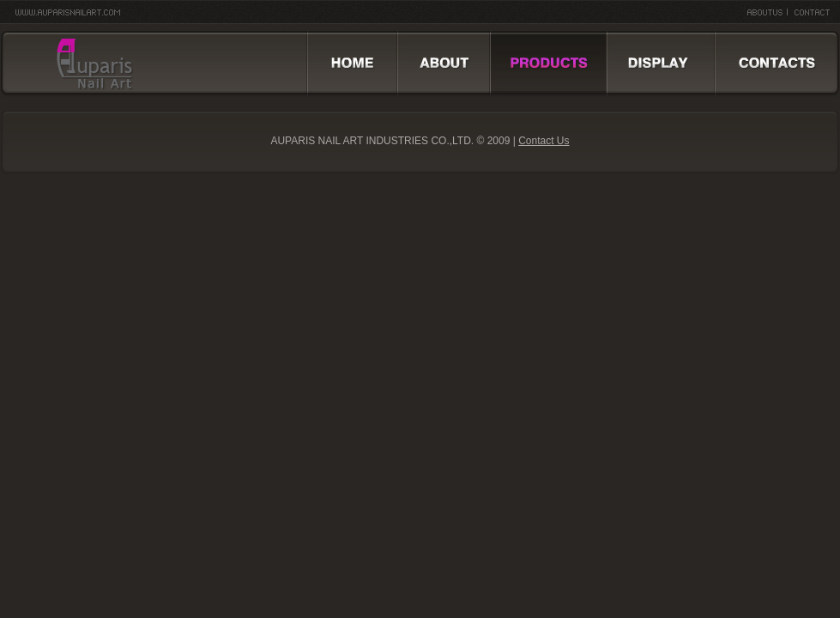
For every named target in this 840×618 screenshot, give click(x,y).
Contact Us (544, 141)
